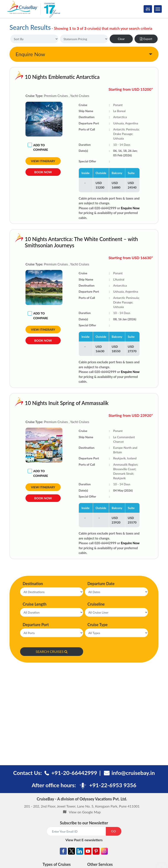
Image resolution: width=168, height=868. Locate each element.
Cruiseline (96, 604)
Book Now (43, 172)
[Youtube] (88, 852)
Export (146, 39)
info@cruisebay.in (133, 773)
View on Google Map (85, 812)
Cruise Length (35, 604)
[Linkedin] (80, 852)
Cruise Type (97, 625)
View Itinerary (43, 161)
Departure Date (101, 584)
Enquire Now (30, 54)
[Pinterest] (96, 852)
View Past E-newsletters (84, 840)
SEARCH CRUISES (52, 651)
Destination (33, 584)
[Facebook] (63, 852)
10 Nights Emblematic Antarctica (62, 77)
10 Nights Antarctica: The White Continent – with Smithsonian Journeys (81, 242)
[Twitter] (71, 852)
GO (113, 831)
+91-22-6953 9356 (113, 785)
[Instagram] (104, 852)
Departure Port (36, 625)
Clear (121, 39)
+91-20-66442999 (74, 773)
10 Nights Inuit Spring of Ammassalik (67, 403)
